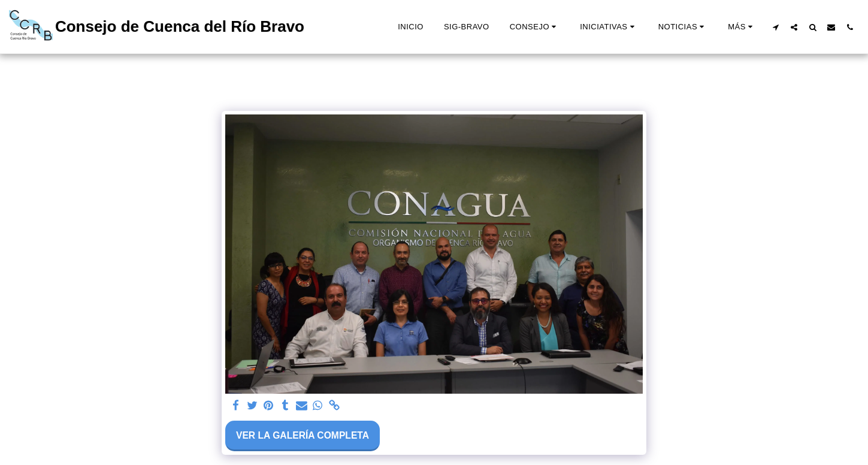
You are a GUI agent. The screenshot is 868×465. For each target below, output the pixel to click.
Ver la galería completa (303, 435)
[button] (535, 27)
